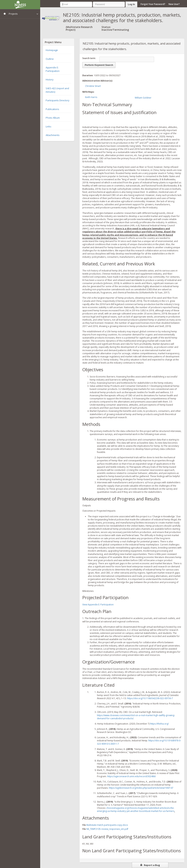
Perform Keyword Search (99, 65)
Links (48, 126)
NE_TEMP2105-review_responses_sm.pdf (107, 829)
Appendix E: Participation (53, 69)
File (84, 825)
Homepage (52, 50)
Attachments (53, 135)
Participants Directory (58, 100)
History (50, 80)
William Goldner (143, 98)
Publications (52, 109)
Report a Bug (150, 865)
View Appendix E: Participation (98, 605)
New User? (174, 4)
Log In (131, 4)
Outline (50, 59)
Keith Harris (91, 97)
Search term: (89, 58)
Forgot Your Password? (153, 4)
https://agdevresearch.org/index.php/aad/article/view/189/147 (141, 788)
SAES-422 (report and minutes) (57, 90)
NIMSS (20, 5)
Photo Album (53, 118)
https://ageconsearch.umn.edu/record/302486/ (131, 776)
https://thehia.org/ (159, 724)
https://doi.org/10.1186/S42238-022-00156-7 (150, 698)
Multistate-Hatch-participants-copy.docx (107, 825)
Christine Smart (93, 86)
